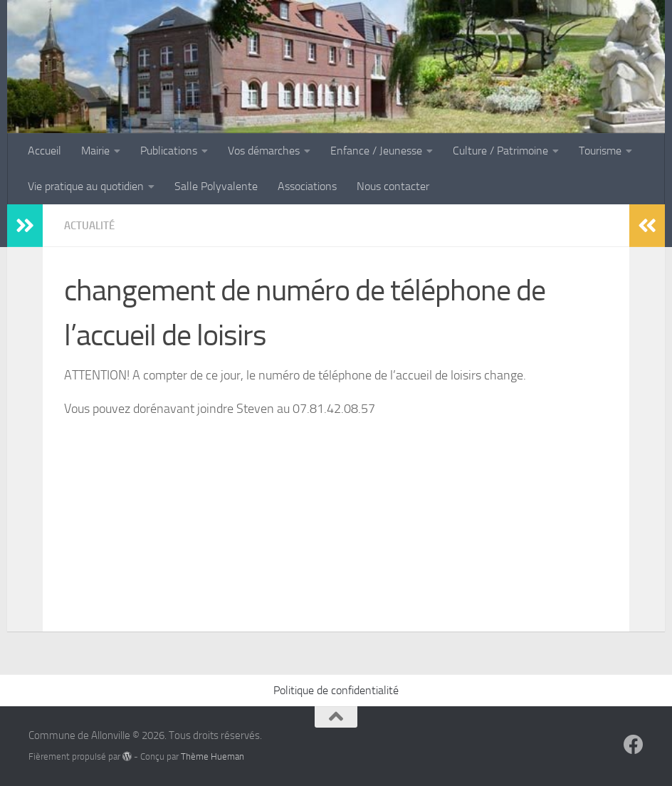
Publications (169, 151)
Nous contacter (393, 186)
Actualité (91, 225)
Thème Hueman (212, 756)
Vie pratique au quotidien (86, 186)
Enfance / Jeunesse (376, 151)
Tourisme (600, 151)
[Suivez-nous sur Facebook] (634, 745)
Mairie (95, 151)
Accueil (44, 151)
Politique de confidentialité (336, 690)
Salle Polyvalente (216, 186)
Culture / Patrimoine (500, 151)
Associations (307, 186)
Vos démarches (264, 151)
